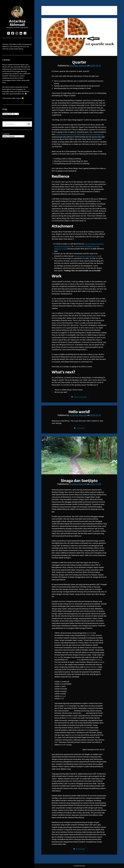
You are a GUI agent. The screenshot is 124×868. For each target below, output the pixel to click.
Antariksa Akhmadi (17, 23)
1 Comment (79, 428)
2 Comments (79, 849)
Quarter (79, 37)
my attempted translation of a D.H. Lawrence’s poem (77, 248)
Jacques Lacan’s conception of (87, 256)
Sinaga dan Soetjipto (79, 455)
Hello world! (79, 412)
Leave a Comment (79, 397)
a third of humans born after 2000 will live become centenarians (79, 134)
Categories (6, 134)
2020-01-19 (95, 66)
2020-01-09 (95, 484)
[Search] (29, 124)
